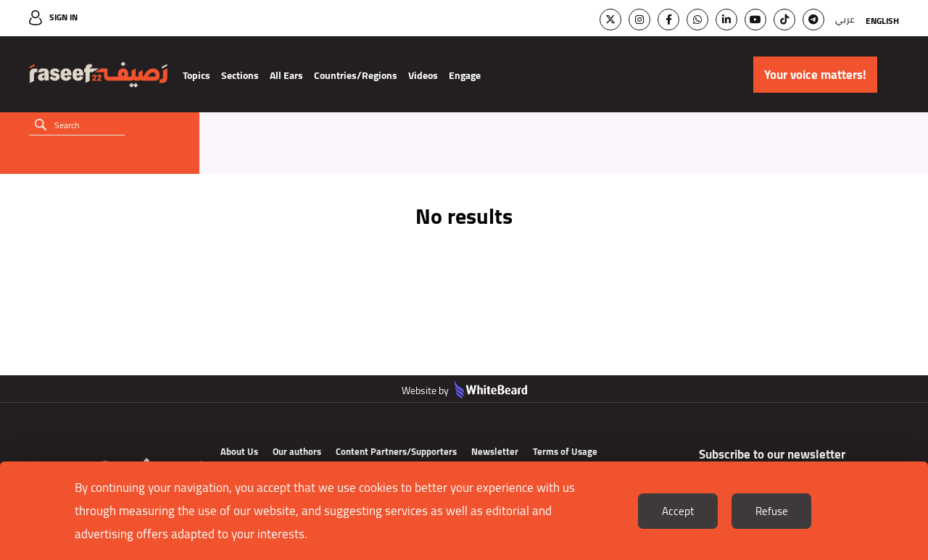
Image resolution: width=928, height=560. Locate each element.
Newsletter (495, 451)
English (882, 21)
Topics (196, 75)
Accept (678, 511)
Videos (423, 75)
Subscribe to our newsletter (772, 454)
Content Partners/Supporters (396, 451)
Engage (465, 75)
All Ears (286, 75)
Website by (464, 390)
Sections (240, 75)
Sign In (63, 17)
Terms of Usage (565, 451)
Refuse (772, 511)
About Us (239, 451)
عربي (845, 19)
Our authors (297, 451)
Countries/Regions (356, 75)
